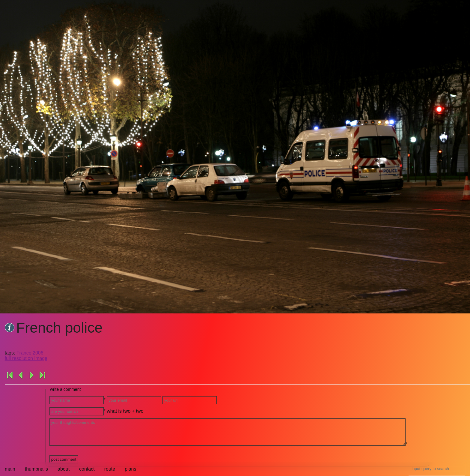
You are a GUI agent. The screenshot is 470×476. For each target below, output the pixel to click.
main (10, 469)
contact (87, 469)
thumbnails (36, 469)
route (110, 469)
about (64, 469)
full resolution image (26, 358)
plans (130, 469)
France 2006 (30, 353)
